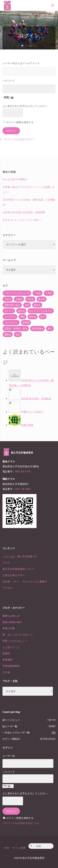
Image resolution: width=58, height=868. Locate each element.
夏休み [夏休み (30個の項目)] (37, 305)
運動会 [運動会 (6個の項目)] (8, 334)
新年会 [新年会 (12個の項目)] (33, 317)
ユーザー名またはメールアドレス (21, 63)
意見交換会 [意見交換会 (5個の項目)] (38, 328)
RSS (7, 848)
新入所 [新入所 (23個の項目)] (42, 299)
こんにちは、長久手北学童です (20, 556)
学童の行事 (9, 628)
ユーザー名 (9, 756)
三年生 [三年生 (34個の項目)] (8, 299)
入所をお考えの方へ (14, 575)
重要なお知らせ (11, 616)
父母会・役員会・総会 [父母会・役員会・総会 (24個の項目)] (16, 328)
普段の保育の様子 (12, 622)
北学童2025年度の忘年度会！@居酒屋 (24, 212)
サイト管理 (19, 848)
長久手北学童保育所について (19, 569)
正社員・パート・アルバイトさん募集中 (25, 581)
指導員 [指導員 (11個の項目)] (26, 323)
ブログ (6, 563)
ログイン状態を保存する (20, 122)
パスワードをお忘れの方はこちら (21, 823)
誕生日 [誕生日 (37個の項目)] (21, 311)
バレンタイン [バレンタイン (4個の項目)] (11, 323)
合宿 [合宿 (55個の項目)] (27, 305)
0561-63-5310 (23, 471)
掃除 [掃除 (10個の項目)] (22, 317)
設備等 (6, 653)
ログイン (11, 131)
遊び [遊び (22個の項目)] (50, 328)
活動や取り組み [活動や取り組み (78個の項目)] (12, 305)
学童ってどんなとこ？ (15, 641)
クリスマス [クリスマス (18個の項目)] (10, 317)
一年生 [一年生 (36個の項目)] (38, 293)
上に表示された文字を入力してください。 (26, 106)
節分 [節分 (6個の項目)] (43, 317)
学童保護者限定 (11, 666)
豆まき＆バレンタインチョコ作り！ (22, 220)
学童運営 (7, 660)
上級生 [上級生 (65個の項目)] (19, 299)
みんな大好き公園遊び (15, 179)
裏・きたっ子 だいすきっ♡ (18, 635)
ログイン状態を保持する (20, 818)
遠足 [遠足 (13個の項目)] (18, 334)
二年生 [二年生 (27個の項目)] (49, 293)
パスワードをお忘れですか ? (18, 139)
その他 (6, 672)
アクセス (7, 588)
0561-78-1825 (23, 489)
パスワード (9, 81)
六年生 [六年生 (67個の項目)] (30, 299)
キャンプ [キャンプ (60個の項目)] (9, 311)
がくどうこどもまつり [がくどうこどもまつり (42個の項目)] (41, 311)
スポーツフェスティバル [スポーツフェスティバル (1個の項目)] (17, 293)
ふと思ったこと (11, 647)
